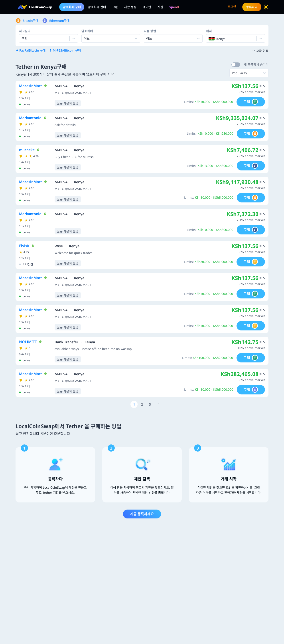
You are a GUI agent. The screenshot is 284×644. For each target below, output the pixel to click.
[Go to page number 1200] (159, 404)
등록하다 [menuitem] (252, 7)
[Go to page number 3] (150, 404)
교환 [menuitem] (115, 7)
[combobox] (84, 38)
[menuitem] (174, 7)
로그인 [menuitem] (232, 7)
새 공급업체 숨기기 (256, 65)
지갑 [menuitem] (160, 7)
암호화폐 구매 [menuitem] (72, 7)
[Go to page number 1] (134, 404)
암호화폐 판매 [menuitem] (97, 7)
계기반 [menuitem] (147, 7)
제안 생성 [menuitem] (130, 7)
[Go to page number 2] (142, 404)
